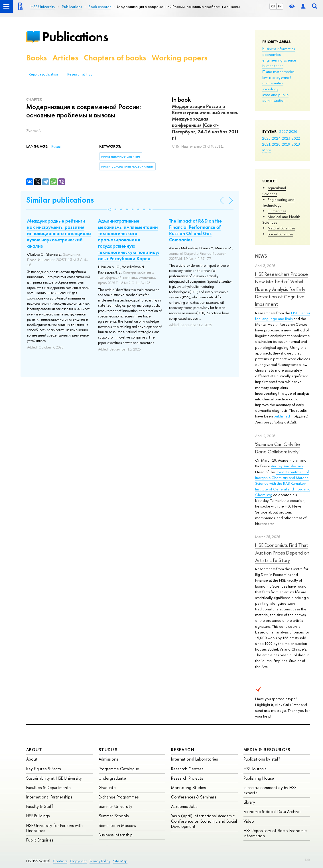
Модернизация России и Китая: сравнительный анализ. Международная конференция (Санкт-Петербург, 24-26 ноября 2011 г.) (205, 122)
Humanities (277, 211)
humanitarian (273, 66)
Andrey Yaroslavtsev (287, 466)
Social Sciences (281, 234)
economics (271, 54)
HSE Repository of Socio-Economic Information (275, 833)
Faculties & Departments (48, 787)
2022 (296, 138)
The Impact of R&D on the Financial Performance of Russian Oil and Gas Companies (195, 230)
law (265, 77)
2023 (286, 138)
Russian (57, 146)
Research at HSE (80, 74)
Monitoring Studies (188, 787)
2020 (276, 144)
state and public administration (275, 97)
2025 (266, 138)
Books (36, 58)
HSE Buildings (38, 816)
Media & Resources (267, 750)
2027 (284, 131)
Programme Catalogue (119, 769)
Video (249, 821)
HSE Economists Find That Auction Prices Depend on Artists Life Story (282, 553)
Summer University (115, 806)
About (34, 750)
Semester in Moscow (117, 825)
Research (183, 750)
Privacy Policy (100, 861)
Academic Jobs (184, 806)
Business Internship (116, 835)
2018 (296, 144)
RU (273, 6)
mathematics (273, 83)
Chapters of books (115, 58)
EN (280, 6)
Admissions (108, 759)
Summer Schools (114, 816)
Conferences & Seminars (194, 797)
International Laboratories (194, 759)
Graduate (107, 787)
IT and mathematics (278, 72)
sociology (270, 89)
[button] (110, 209)
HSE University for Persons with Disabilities (54, 828)
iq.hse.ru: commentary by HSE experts (270, 790)
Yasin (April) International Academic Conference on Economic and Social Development (204, 821)
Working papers (179, 58)
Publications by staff (262, 759)
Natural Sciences (282, 228)
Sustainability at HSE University (54, 778)
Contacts (60, 861)
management (280, 77)
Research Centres (187, 769)
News (261, 256)
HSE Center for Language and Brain (283, 316)
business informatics (279, 49)
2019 (286, 144)
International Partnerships (49, 797)
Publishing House (259, 778)
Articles (65, 58)
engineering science (279, 60)
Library (249, 802)
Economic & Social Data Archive (272, 811)
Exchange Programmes (119, 797)
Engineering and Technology (278, 202)
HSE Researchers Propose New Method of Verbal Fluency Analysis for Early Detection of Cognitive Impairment (282, 289)
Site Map (120, 861)
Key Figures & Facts (43, 769)
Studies (108, 750)
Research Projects (187, 778)
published (282, 416)
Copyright (78, 861)
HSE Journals (255, 769)
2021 (266, 144)
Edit (308, 860)
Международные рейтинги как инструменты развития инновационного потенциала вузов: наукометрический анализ (59, 233)
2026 (293, 131)
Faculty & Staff (40, 806)
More (267, 150)
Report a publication (43, 74)
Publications (75, 37)
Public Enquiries (40, 840)
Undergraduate (112, 778)
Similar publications (60, 200)
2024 (276, 138)
